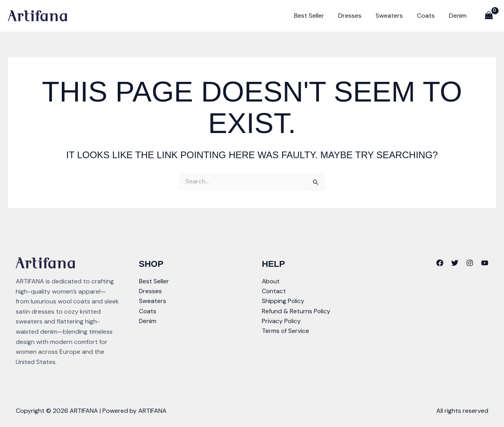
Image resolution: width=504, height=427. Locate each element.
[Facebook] (440, 263)
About (271, 281)
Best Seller (319, 16)
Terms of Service (286, 332)
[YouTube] (485, 263)
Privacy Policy (282, 322)
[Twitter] (455, 263)
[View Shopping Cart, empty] (489, 16)
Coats (429, 16)
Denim (459, 16)
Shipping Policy (283, 301)
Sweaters (395, 16)
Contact (274, 291)
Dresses (358, 16)
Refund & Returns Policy (296, 311)
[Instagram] (470, 263)
